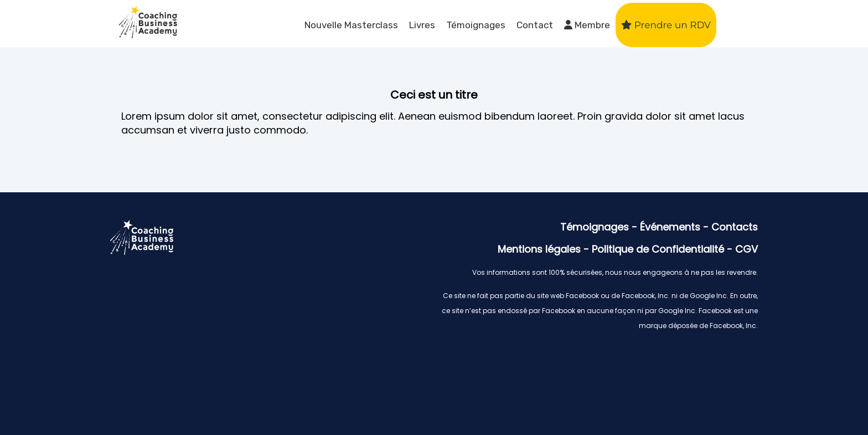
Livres (422, 25)
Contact (535, 25)
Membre (587, 25)
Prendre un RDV (666, 25)
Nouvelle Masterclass (351, 25)
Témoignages (476, 25)
